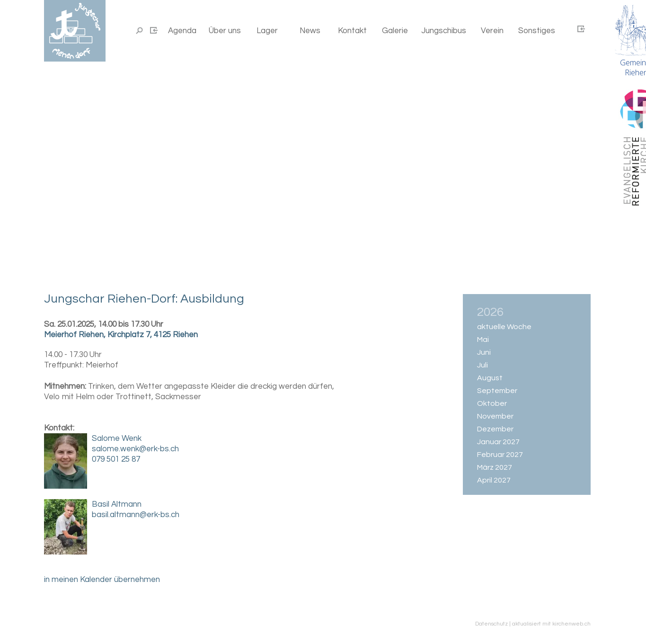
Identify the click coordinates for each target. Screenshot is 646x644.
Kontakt (352, 31)
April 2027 (494, 480)
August (490, 378)
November (495, 416)
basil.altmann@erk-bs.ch (136, 515)
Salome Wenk (117, 438)
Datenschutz (491, 624)
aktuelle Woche (504, 327)
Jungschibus (444, 31)
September (497, 391)
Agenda (182, 31)
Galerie (395, 31)
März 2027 (495, 467)
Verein (492, 31)
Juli (482, 365)
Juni (484, 352)
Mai (483, 340)
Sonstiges (537, 31)
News (310, 31)
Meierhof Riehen (121, 335)
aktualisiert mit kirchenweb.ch (551, 624)
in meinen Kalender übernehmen (102, 580)
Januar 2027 (498, 442)
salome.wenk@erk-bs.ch (135, 449)
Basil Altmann (117, 504)
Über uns (225, 31)
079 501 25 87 (116, 459)
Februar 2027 (500, 455)
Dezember (495, 429)
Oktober (492, 403)
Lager (267, 31)
